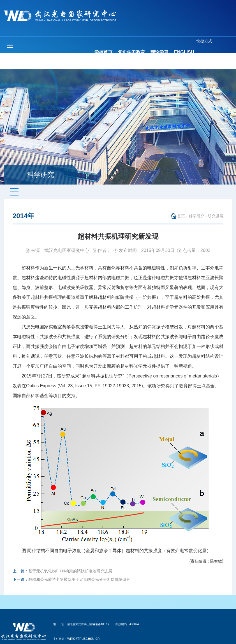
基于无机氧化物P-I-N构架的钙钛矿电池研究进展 (70, 571)
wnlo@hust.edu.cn (83, 638)
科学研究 (196, 216)
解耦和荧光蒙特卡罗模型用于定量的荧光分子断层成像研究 (79, 579)
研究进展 (216, 216)
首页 (181, 216)
